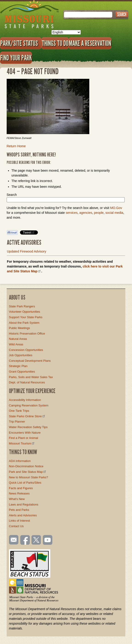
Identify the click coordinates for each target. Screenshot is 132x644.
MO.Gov (116, 208)
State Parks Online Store (27, 416)
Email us (13, 540)
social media (114, 213)
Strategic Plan (18, 366)
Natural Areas (18, 339)
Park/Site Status (21, 43)
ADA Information (20, 461)
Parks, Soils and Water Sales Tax (31, 377)
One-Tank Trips (19, 411)
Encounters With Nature (25, 433)
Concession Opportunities (26, 350)
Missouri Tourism (22, 443)
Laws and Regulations (24, 504)
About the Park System (24, 323)
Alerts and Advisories (23, 515)
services (72, 213)
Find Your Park (16, 58)
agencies (86, 213)
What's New (17, 499)
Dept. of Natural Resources (27, 382)
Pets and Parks (19, 510)
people (99, 213)
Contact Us (16, 526)
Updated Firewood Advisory (27, 251)
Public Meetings (20, 328)
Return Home (16, 146)
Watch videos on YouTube (48, 540)
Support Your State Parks (26, 317)
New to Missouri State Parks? (29, 477)
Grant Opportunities (22, 372)
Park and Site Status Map (28, 472)
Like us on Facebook (25, 540)
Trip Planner (17, 422)
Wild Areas (16, 344)
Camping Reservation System (29, 405)
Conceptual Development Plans (30, 361)
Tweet (29, 232)
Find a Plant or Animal (24, 438)
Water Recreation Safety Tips (28, 427)
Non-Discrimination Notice (26, 466)
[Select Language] (66, 32)
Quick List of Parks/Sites (25, 483)
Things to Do (55, 43)
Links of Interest (20, 521)
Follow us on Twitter (36, 540)
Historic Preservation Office (27, 334)
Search (12, 195)
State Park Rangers (22, 306)
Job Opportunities (21, 355)
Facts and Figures (21, 488)
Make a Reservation (90, 43)
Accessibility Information (25, 400)
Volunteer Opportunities (25, 312)
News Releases (19, 493)
